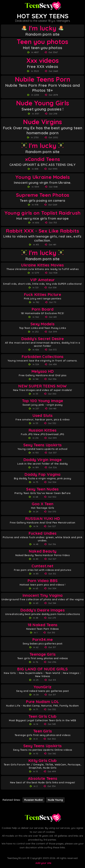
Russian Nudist (34, 800)
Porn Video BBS (43, 581)
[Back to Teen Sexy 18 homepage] (43, 818)
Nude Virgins (42, 122)
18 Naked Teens (43, 625)
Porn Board (43, 309)
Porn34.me (43, 640)
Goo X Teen (43, 504)
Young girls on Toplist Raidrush (43, 213)
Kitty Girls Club (42, 761)
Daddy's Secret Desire (43, 339)
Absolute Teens (42, 779)
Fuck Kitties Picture (42, 295)
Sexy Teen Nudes (42, 489)
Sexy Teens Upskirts (42, 445)
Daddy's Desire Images (42, 610)
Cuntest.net (42, 566)
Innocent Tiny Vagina (43, 595)
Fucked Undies (43, 533)
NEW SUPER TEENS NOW (42, 386)
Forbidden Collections (43, 357)
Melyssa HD (43, 371)
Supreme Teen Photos (42, 195)
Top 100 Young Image (42, 401)
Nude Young (55, 800)
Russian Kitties (42, 430)
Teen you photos (42, 42)
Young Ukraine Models (42, 177)
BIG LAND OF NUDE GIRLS (42, 669)
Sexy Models (42, 324)
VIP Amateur (42, 280)
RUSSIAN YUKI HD (42, 519)
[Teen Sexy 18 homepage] (43, 6)
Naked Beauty (42, 551)
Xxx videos (43, 60)
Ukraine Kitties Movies (42, 265)
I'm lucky (42, 28)
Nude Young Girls (42, 103)
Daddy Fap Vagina (42, 474)
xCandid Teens (43, 159)
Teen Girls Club (42, 716)
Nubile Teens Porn (43, 79)
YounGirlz (43, 687)
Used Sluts (43, 416)
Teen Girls (42, 731)
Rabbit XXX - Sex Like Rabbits (42, 231)
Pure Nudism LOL (42, 702)
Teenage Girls (42, 654)
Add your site (43, 863)
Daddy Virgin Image (42, 460)
